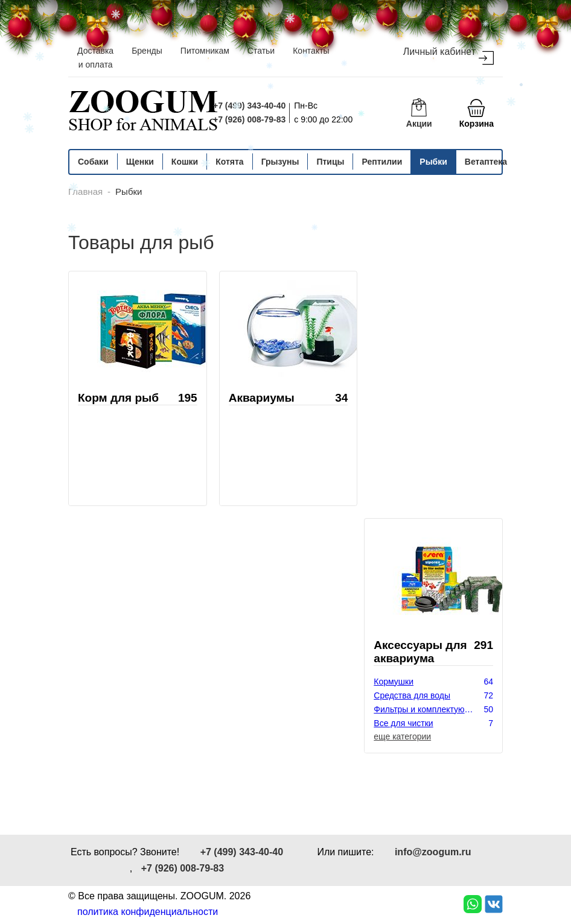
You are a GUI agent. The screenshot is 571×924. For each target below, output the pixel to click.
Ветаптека (486, 162)
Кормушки (394, 682)
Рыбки (433, 162)
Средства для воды (412, 695)
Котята (229, 162)
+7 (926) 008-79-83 (249, 119)
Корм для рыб (118, 398)
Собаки (93, 162)
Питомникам (205, 51)
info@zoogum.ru (433, 852)
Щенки (140, 162)
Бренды (147, 51)
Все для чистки (403, 723)
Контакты (311, 51)
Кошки (185, 162)
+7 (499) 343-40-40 (249, 106)
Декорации (395, 737)
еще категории (402, 736)
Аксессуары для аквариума (420, 652)
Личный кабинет (448, 56)
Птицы (330, 162)
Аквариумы (262, 398)
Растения (392, 751)
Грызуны (280, 162)
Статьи (261, 51)
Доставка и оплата (95, 58)
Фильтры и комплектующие (427, 709)
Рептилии (382, 162)
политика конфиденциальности (148, 912)
